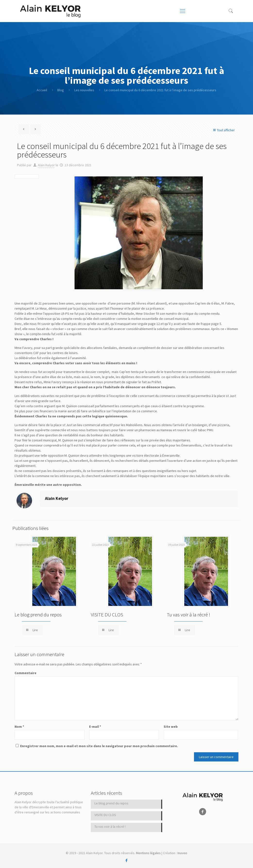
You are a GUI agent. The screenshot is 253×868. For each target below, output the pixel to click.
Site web (171, 727)
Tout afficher (223, 130)
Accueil (42, 90)
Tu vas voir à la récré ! (189, 615)
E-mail (95, 727)
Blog (61, 90)
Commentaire (25, 673)
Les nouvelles (84, 90)
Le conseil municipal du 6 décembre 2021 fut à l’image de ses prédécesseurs (160, 90)
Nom (19, 727)
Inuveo (182, 853)
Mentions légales (148, 853)
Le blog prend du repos (38, 615)
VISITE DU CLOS (107, 615)
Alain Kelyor (46, 165)
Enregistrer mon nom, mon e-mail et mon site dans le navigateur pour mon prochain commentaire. (99, 746)
